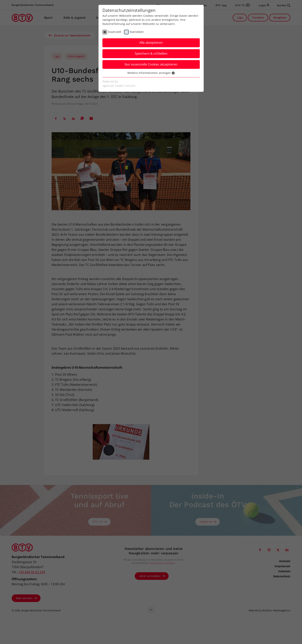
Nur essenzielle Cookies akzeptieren (151, 64)
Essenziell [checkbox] (115, 32)
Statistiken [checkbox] (137, 32)
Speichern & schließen (151, 53)
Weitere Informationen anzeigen (151, 73)
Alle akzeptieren (151, 43)
